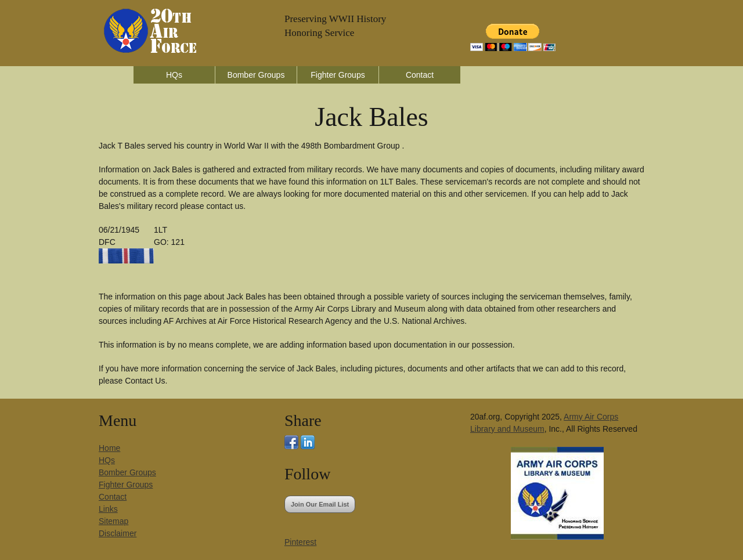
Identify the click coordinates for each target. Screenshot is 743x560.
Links (108, 509)
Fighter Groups (338, 75)
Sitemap (113, 521)
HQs (174, 75)
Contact (420, 75)
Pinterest (300, 542)
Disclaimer (118, 533)
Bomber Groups (256, 75)
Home (109, 448)
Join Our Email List (320, 504)
